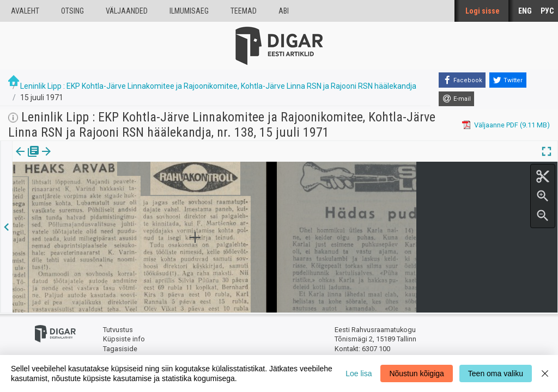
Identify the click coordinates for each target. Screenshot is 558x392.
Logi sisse (483, 11)
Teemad (244, 11)
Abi (284, 11)
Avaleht (25, 11)
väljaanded (127, 11)
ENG (525, 11)
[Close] (545, 373)
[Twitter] (508, 80)
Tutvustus (118, 330)
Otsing (72, 11)
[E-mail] (456, 99)
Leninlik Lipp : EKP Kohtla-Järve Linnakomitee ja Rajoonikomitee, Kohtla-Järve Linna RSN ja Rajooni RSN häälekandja (218, 86)
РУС (547, 11)
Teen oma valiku (496, 373)
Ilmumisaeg (189, 11)
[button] (93, 159)
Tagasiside (120, 349)
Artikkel (76, 159)
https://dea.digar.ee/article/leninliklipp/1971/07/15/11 (97, 189)
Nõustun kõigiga (416, 373)
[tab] (28, 159)
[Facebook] (462, 80)
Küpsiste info (124, 339)
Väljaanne (28, 159)
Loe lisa (359, 373)
